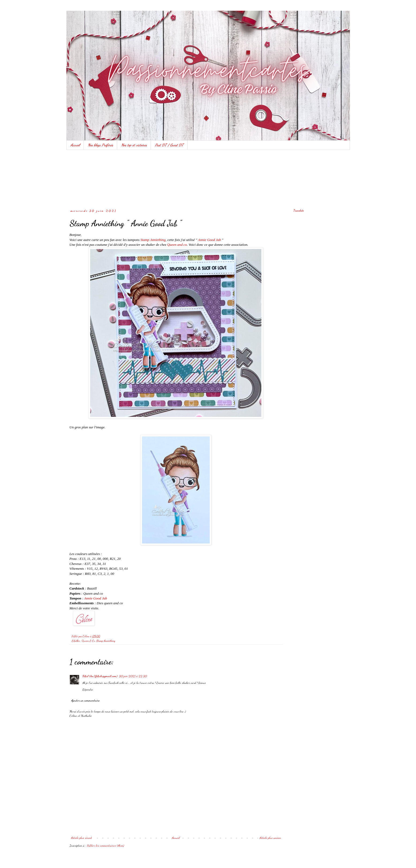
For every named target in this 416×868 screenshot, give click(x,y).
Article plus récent (81, 838)
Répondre (88, 689)
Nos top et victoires (134, 145)
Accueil (75, 145)
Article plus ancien (270, 838)
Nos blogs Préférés (100, 145)
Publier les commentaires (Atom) (106, 846)
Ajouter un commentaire (85, 700)
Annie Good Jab (209, 240)
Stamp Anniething (153, 240)
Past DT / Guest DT (169, 145)
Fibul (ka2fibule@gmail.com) (100, 676)
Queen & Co (88, 641)
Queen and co (177, 245)
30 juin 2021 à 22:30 (133, 676)
